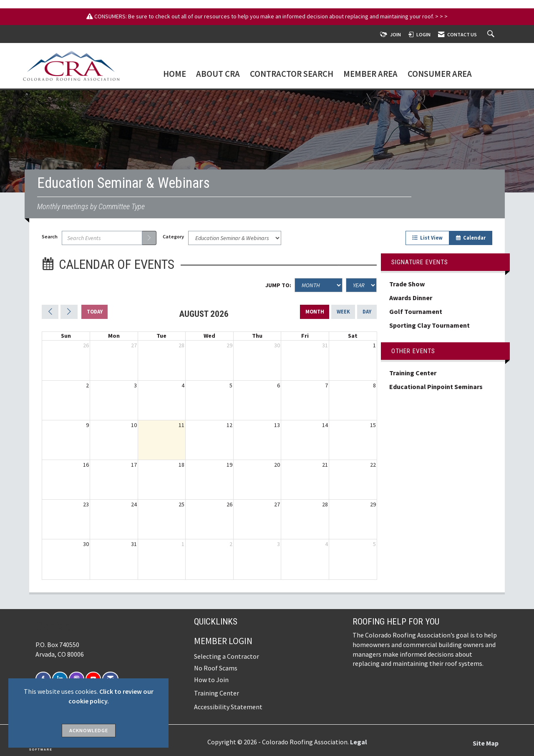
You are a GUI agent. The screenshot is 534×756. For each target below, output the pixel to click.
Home (175, 75)
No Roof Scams (216, 668)
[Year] (361, 285)
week (343, 312)
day (367, 312)
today (95, 312)
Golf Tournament (416, 311)
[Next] (69, 312)
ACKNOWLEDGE (89, 730)
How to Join (211, 680)
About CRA (218, 75)
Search (50, 236)
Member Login (223, 641)
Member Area (370, 75)
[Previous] (50, 312)
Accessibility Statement (228, 707)
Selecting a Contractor (227, 656)
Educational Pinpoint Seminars (436, 387)
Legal (359, 742)
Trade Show (407, 284)
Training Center (413, 373)
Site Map (486, 743)
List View (427, 238)
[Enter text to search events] (102, 238)
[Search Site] (492, 34)
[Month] (319, 285)
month (315, 312)
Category (173, 236)
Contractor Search (292, 75)
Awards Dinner (411, 298)
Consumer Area (440, 75)
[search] (149, 238)
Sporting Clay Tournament (429, 325)
